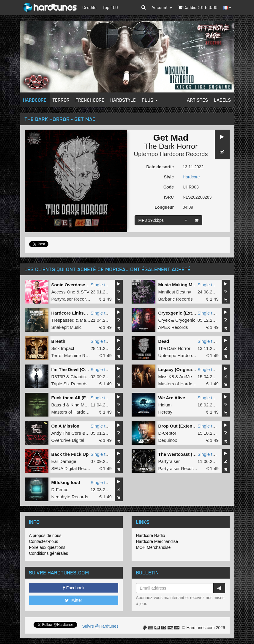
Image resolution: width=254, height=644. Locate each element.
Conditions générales (49, 553)
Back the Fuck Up (70, 454)
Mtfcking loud (66, 482)
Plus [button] (150, 100)
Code (169, 187)
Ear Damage (64, 461)
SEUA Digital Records (73, 468)
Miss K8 (166, 377)
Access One (63, 292)
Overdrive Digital (68, 440)
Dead (164, 341)
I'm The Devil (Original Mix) (80, 369)
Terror (61, 100)
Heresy (165, 412)
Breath (59, 341)
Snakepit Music (67, 327)
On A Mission (66, 426)
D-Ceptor (167, 433)
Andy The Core (66, 433)
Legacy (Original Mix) (181, 369)
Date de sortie (160, 167)
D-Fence (60, 490)
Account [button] (162, 7)
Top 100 (110, 7)
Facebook (74, 588)
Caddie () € (198, 7)
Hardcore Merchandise (157, 541)
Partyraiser (169, 461)
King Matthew (84, 405)
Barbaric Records (176, 299)
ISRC (169, 197)
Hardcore (35, 100)
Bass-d (58, 405)
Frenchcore (90, 100)
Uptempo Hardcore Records (171, 154)
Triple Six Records (70, 384)
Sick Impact (63, 348)
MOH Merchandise (153, 547)
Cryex (164, 320)
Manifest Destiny (175, 292)
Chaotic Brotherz (87, 377)
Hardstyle (123, 100)
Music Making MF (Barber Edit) (191, 285)
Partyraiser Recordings (74, 299)
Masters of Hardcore (179, 384)
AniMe (186, 377)
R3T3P (58, 377)
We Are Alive (172, 398)
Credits (90, 7)
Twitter (74, 600)
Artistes (198, 100)
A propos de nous (45, 535)
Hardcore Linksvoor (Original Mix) (87, 313)
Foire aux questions (47, 547)
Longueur (164, 207)
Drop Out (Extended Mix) (184, 426)
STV (85, 292)
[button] (144, 7)
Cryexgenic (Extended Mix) (187, 313)
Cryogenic (185, 320)
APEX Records (173, 327)
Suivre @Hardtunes (100, 626)
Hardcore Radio (151, 535)
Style (169, 177)
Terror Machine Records (75, 355)
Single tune (102, 285)
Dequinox (168, 440)
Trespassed (63, 320)
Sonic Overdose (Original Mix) (83, 285)
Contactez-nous (44, 541)
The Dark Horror (171, 146)
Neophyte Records (70, 497)
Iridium (165, 405)
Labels (223, 100)
